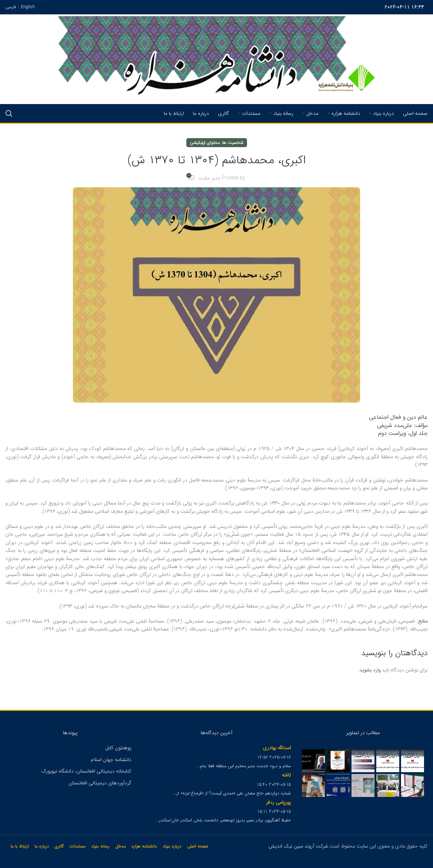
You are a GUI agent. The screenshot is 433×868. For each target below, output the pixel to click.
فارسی (11, 7)
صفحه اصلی (198, 846)
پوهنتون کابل (118, 748)
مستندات (77, 846)
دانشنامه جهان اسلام (111, 760)
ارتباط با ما (20, 846)
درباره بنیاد (172, 846)
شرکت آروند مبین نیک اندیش (298, 846)
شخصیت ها (233, 143)
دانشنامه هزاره (144, 846)
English (28, 7)
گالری (59, 846)
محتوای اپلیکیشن (205, 143)
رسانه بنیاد (100, 846)
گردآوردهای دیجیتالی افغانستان (100, 783)
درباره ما (42, 846)
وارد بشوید (370, 670)
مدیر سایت (209, 178)
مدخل (120, 846)
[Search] (9, 113)
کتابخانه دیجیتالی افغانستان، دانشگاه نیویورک (86, 771)
